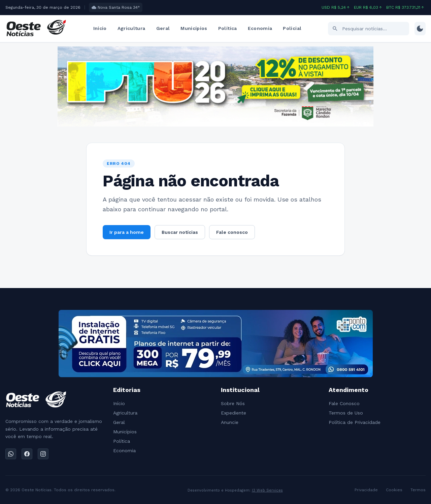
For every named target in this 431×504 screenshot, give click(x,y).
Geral (163, 28)
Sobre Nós (233, 403)
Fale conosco (232, 232)
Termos (418, 490)
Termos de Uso (346, 413)
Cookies (394, 490)
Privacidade (366, 490)
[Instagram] (43, 454)
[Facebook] (27, 454)
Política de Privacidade (355, 422)
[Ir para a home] (36, 29)
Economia (260, 28)
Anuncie (230, 422)
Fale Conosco (344, 403)
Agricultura (131, 28)
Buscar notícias (180, 232)
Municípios (194, 28)
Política (228, 28)
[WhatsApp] (11, 454)
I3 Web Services (267, 490)
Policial (292, 28)
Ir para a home (127, 232)
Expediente (234, 413)
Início (100, 28)
